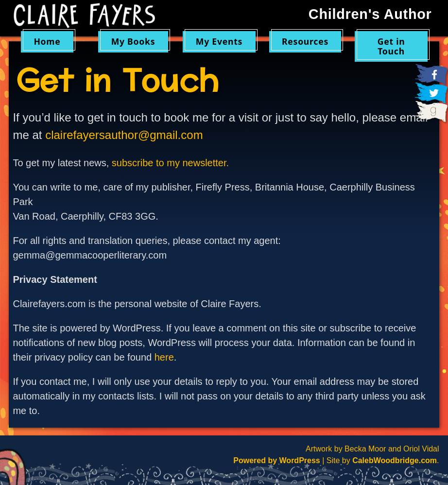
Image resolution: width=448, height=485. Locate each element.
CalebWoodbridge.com (395, 460)
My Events (219, 41)
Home (47, 41)
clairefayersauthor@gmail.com (124, 135)
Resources (305, 41)
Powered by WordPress (276, 460)
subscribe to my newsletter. (170, 163)
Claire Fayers (84, 16)
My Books (133, 41)
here (164, 357)
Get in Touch (391, 46)
